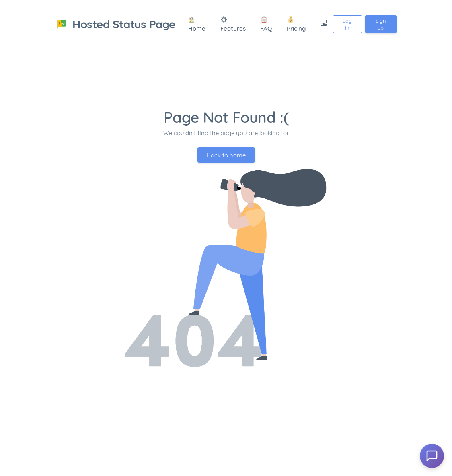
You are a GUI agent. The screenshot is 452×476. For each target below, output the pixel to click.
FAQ (266, 25)
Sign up (381, 24)
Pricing (296, 25)
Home (197, 25)
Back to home (226, 155)
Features (233, 25)
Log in (347, 24)
